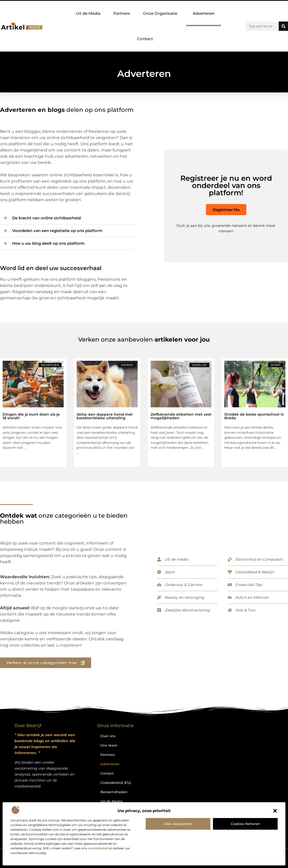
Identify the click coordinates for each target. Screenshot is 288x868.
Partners (122, 13)
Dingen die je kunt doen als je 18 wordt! (31, 416)
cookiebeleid (98, 848)
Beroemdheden (114, 792)
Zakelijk (199, 365)
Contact (145, 39)
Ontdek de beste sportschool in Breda (254, 416)
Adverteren (204, 13)
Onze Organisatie (161, 13)
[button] (275, 811)
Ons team (109, 745)
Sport (276, 365)
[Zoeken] (283, 26)
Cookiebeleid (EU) (116, 783)
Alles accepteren (178, 824)
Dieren (127, 365)
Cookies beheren (245, 824)
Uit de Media (88, 13)
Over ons (108, 736)
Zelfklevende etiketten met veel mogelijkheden (181, 416)
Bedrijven (50, 365)
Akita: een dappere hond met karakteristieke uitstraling (105, 416)
